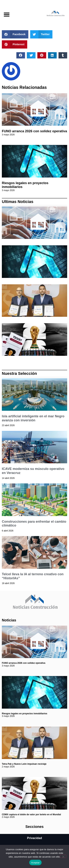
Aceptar (35, 863)
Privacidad (34, 838)
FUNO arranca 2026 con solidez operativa (34, 131)
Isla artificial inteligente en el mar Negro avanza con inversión (33, 418)
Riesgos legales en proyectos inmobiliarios (25, 714)
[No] (63, 856)
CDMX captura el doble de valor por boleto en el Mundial (31, 815)
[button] (7, 14)
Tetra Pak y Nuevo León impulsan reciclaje (24, 764)
